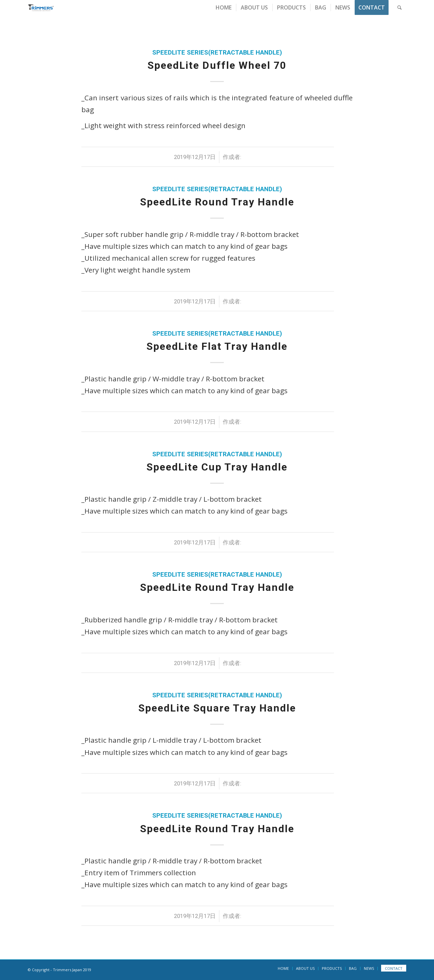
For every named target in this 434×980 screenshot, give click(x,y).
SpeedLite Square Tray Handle (217, 708)
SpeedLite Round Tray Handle (217, 202)
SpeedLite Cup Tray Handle (217, 467)
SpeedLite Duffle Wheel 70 (217, 65)
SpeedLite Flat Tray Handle (217, 346)
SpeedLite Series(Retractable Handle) (217, 53)
